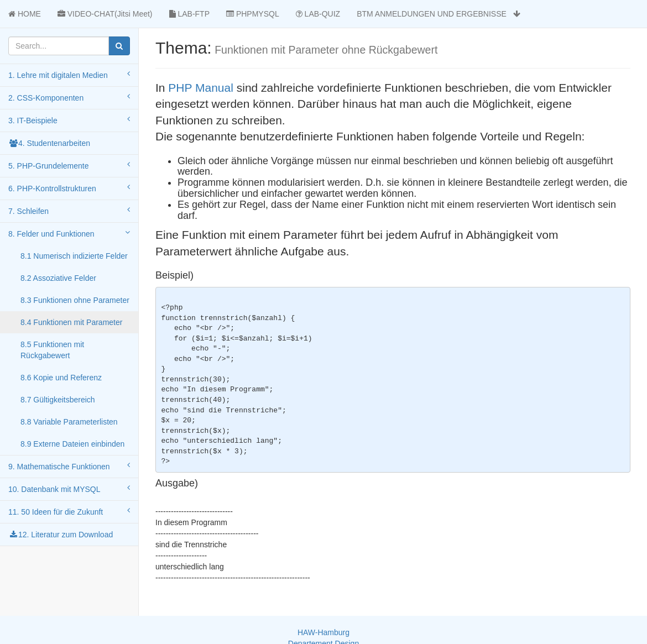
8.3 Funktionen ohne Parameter (75, 300)
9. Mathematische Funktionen (69, 466)
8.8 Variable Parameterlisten (69, 422)
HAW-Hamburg (323, 632)
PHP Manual (202, 88)
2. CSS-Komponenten (69, 97)
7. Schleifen (69, 211)
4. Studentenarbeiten (49, 143)
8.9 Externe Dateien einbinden (72, 444)
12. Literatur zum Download (61, 535)
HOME (25, 14)
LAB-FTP (189, 14)
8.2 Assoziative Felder (58, 278)
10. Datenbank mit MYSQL (69, 489)
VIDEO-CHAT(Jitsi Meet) (105, 14)
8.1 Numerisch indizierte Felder (74, 256)
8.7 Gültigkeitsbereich (58, 400)
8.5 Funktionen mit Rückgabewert (52, 350)
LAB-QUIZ (318, 14)
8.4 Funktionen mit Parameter (71, 322)
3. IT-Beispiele (69, 120)
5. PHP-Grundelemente (69, 165)
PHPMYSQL (253, 14)
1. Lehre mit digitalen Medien (69, 75)
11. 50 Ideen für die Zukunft (69, 511)
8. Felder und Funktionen (69, 233)
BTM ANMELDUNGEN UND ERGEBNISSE (438, 14)
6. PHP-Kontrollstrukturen (69, 188)
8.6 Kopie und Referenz (61, 378)
